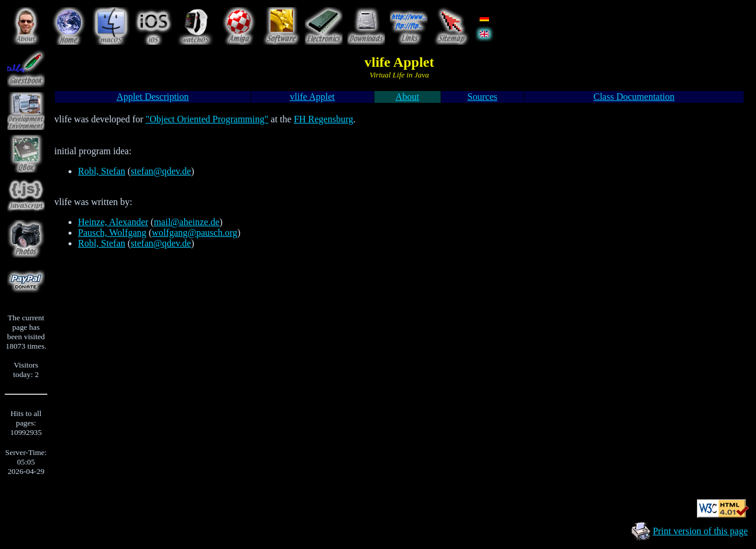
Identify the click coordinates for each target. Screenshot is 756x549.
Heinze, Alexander (113, 222)
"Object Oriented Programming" (207, 119)
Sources (482, 97)
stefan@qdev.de (161, 171)
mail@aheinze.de (186, 222)
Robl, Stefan (102, 171)
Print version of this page (700, 531)
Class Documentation (634, 97)
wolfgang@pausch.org (195, 233)
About (408, 97)
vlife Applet (312, 97)
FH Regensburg (323, 119)
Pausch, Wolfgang (112, 233)
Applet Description (152, 97)
